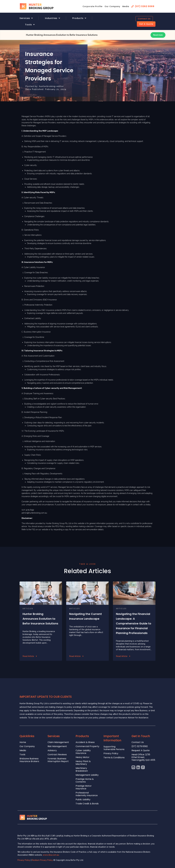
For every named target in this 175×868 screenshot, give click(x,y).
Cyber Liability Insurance (83, 752)
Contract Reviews (57, 755)
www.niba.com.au (51, 855)
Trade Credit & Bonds (87, 804)
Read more (158, 35)
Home (23, 742)
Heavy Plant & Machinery (83, 763)
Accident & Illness (85, 742)
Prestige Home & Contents (85, 781)
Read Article (28, 667)
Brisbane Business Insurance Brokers (29, 760)
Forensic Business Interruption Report (58, 760)
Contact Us (144, 19)
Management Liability (87, 775)
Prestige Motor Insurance (84, 787)
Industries (51, 18)
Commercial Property (87, 746)
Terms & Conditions (114, 758)
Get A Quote (146, 24)
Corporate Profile (92, 6)
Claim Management (58, 742)
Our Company (112, 6)
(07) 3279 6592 (140, 746)
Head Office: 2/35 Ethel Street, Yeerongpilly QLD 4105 (143, 757)
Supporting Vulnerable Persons (114, 748)
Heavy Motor (83, 757)
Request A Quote (141, 751)
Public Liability (83, 800)
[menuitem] (29, 18)
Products (78, 18)
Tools (28, 25)
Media (126, 6)
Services (25, 18)
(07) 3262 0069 (145, 6)
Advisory (52, 751)
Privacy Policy (111, 754)
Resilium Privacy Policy (43, 860)
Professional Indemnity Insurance (87, 794)
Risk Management (57, 746)
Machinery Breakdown (82, 770)
